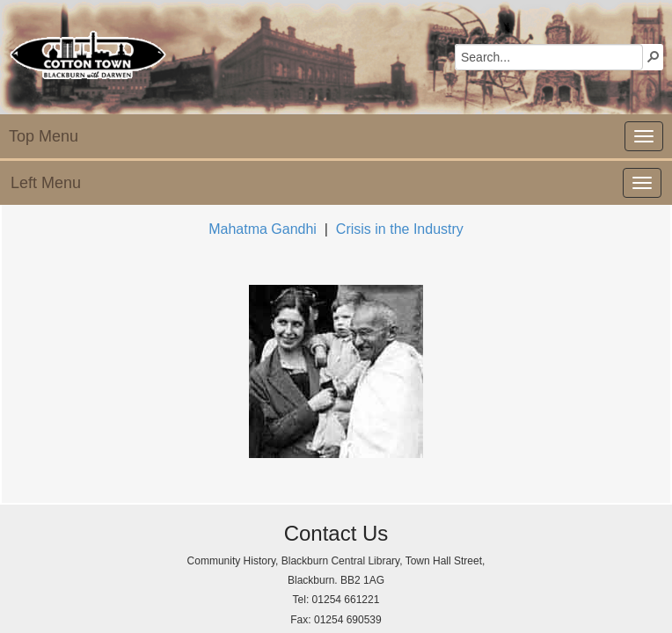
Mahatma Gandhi (263, 229)
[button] (654, 56)
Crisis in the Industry (400, 229)
